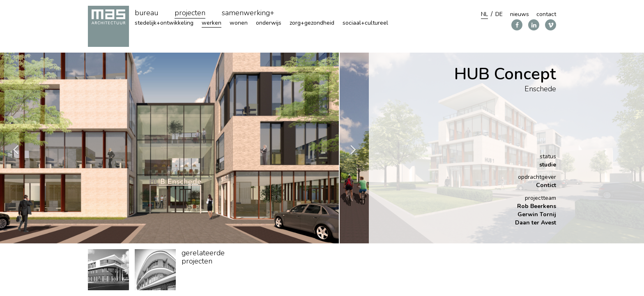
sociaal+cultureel (365, 23)
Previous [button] (16, 148)
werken (212, 23)
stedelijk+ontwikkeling (164, 23)
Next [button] (353, 148)
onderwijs (269, 23)
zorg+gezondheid (312, 23)
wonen (239, 23)
